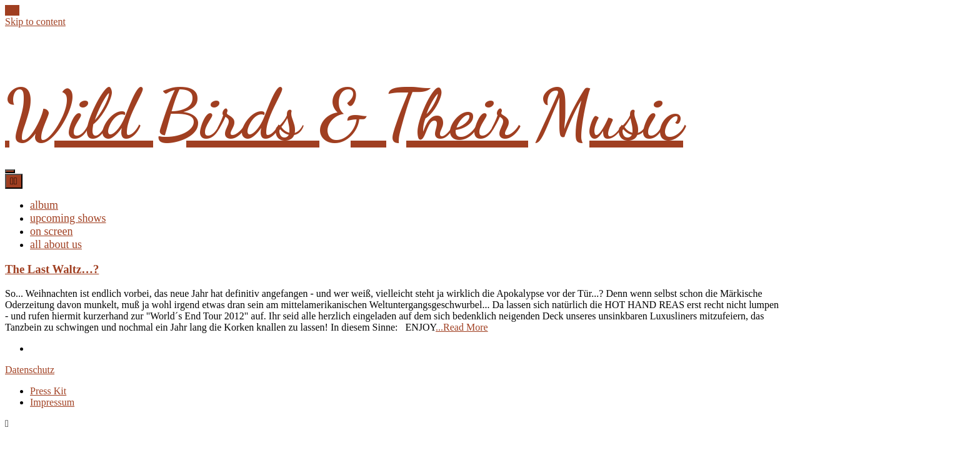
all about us (56, 244)
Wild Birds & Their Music (344, 115)
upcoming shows (68, 218)
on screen (51, 231)
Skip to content (35, 22)
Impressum (52, 402)
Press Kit (48, 391)
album (44, 205)
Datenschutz (30, 370)
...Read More (462, 327)
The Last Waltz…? (52, 269)
